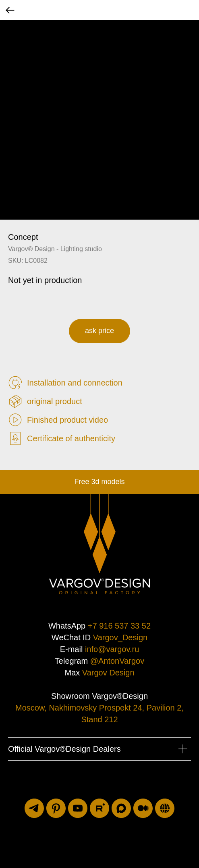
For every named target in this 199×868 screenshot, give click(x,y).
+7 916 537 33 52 (119, 626)
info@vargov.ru (112, 649)
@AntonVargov (117, 661)
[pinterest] (56, 808)
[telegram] (34, 808)
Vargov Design (108, 673)
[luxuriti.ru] (165, 808)
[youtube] (78, 808)
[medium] (143, 808)
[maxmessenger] (121, 808)
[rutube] (99, 808)
